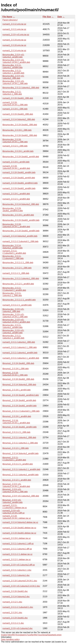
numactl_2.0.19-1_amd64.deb (16, 194)
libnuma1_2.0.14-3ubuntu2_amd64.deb (20, 453)
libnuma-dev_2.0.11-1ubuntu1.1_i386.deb (12, 294)
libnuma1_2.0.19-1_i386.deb (16, 369)
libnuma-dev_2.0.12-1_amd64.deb (18, 284)
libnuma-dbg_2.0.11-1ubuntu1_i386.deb (21, 88)
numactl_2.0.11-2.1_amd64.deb (17, 305)
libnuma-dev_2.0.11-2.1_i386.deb (18, 263)
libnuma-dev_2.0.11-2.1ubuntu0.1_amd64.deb (14, 289)
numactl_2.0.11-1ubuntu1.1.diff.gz (18, 544)
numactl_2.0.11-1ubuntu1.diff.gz (17, 549)
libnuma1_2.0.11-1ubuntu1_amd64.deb (20, 475)
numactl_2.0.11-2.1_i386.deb (16, 273)
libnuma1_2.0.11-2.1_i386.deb (16, 432)
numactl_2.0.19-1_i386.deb (15, 109)
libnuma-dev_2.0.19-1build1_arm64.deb (21, 157)
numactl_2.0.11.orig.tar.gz (14, 29)
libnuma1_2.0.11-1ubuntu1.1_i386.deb (20, 443)
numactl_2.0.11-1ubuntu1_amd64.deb (20, 353)
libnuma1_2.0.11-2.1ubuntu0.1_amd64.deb (14, 459)
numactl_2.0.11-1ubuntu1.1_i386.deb (20, 347)
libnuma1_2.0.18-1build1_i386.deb (18, 379)
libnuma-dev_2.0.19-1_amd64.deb (18, 215)
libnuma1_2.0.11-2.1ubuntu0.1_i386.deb (21, 411)
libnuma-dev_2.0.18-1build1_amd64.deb (21, 231)
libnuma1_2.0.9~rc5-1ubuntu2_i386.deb (21, 496)
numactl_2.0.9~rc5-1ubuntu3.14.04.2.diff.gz (13, 512)
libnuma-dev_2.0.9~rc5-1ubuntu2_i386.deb (13, 310)
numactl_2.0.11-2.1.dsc (13, 623)
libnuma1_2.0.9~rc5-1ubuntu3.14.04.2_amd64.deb (16, 485)
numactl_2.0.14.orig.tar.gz (14, 51)
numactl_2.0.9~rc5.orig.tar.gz (16, 35)
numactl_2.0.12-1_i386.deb (15, 146)
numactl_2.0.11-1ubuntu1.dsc (16, 575)
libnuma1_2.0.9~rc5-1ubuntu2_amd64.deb (13, 501)
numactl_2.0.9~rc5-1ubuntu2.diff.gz (19, 565)
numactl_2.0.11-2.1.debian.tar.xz (17, 554)
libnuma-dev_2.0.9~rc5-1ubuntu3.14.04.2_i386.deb (15, 316)
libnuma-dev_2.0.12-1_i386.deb (17, 268)
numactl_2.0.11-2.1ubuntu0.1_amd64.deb (14, 252)
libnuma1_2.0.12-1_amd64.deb (17, 480)
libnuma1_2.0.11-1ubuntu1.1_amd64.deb (21, 469)
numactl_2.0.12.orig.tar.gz (14, 24)
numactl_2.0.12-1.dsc (12, 602)
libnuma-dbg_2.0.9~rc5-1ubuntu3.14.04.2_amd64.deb (16, 61)
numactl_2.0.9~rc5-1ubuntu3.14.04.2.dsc (21, 586)
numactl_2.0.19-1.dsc (12, 613)
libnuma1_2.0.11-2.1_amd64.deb (18, 464)
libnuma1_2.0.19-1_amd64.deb (17, 416)
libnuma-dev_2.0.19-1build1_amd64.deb (21, 220)
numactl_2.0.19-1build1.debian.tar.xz (19, 533)
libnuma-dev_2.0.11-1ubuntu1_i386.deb (21, 278)
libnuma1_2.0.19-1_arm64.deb (17, 390)
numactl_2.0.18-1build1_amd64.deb (19, 172)
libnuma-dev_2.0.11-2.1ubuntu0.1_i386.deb (13, 257)
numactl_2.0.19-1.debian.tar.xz (17, 538)
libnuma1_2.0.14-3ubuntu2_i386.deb (19, 385)
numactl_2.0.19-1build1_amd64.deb (19, 188)
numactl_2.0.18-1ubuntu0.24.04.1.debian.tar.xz (17, 517)
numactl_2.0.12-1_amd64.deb (16, 199)
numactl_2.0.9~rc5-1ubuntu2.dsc (17, 628)
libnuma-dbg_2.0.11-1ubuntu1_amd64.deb (13, 66)
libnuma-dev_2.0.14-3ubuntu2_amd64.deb (13, 247)
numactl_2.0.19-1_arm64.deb (16, 162)
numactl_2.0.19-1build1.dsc (15, 618)
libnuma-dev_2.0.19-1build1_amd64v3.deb (13, 209)
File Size (47, 17)
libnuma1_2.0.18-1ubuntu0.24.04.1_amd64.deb (16, 422)
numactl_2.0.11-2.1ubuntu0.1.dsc (18, 607)
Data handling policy (10, 639)
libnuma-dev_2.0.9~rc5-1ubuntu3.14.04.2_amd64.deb (16, 321)
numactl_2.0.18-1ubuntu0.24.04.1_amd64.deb (16, 167)
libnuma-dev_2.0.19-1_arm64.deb (18, 151)
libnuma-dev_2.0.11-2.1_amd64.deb (19, 300)
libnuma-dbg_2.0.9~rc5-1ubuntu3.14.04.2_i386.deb (15, 82)
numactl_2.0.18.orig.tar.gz (14, 45)
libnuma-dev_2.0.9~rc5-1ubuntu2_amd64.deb (13, 332)
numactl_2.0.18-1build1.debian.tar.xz (19, 528)
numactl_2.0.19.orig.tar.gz (14, 40)
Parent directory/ (10, 20)
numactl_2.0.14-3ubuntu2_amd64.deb (20, 236)
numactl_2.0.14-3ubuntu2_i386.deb (19, 119)
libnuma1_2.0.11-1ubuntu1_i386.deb (19, 437)
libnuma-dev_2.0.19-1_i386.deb (17, 130)
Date (60, 17)
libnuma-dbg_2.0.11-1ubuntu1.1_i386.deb (12, 93)
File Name (7, 17)
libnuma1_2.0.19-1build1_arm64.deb (19, 400)
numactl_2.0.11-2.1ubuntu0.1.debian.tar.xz (15, 506)
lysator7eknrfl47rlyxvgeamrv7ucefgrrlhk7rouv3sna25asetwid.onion (31, 635)
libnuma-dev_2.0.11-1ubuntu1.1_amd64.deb (13, 337)
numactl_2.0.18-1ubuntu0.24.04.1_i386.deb (15, 104)
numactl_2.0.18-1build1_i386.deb (18, 98)
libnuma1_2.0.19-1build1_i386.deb (18, 363)
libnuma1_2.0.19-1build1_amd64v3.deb (21, 395)
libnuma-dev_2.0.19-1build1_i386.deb (20, 125)
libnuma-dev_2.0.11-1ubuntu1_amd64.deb (13, 326)
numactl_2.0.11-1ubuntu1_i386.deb (19, 342)
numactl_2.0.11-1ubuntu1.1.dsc (17, 570)
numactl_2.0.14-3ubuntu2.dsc (16, 597)
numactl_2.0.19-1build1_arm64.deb (19, 178)
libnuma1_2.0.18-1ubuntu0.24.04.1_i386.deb (15, 374)
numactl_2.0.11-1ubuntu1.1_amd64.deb (21, 358)
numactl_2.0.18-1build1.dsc (15, 591)
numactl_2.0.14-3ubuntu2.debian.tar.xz (20, 522)
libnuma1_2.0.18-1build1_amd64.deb (19, 427)
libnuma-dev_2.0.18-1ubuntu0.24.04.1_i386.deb (15, 141)
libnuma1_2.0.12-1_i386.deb (16, 448)
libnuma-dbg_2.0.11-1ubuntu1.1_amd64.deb (13, 72)
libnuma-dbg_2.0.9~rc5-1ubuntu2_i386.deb (13, 77)
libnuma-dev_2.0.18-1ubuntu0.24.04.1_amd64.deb (16, 225)
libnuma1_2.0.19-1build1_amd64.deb (19, 406)
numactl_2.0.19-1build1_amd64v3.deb (20, 183)
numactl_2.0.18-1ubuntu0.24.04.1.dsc (20, 581)
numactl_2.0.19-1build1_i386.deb (18, 114)
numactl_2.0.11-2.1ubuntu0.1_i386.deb (20, 241)
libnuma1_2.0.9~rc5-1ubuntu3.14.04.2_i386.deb (15, 490)
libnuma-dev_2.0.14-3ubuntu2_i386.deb (21, 204)
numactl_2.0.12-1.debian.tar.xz (17, 559)
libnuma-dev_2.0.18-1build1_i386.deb (20, 135)
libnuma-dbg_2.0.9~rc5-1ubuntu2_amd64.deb (13, 56)
